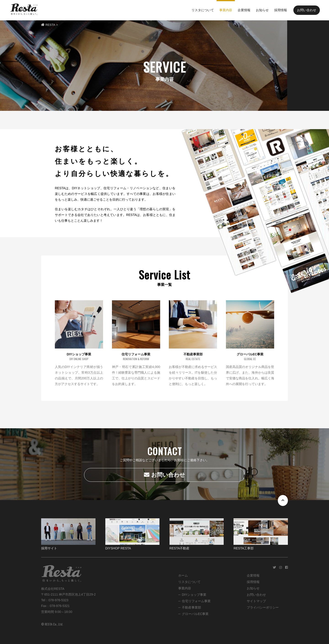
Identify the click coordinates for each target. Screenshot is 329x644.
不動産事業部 (191, 607)
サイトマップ (256, 601)
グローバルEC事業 (195, 614)
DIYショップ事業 (194, 595)
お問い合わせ (307, 10)
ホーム (183, 575)
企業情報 (253, 575)
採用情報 (253, 582)
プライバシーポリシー (263, 607)
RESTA (48, 25)
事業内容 (185, 588)
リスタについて (189, 582)
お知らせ (253, 588)
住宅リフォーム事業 (196, 601)
